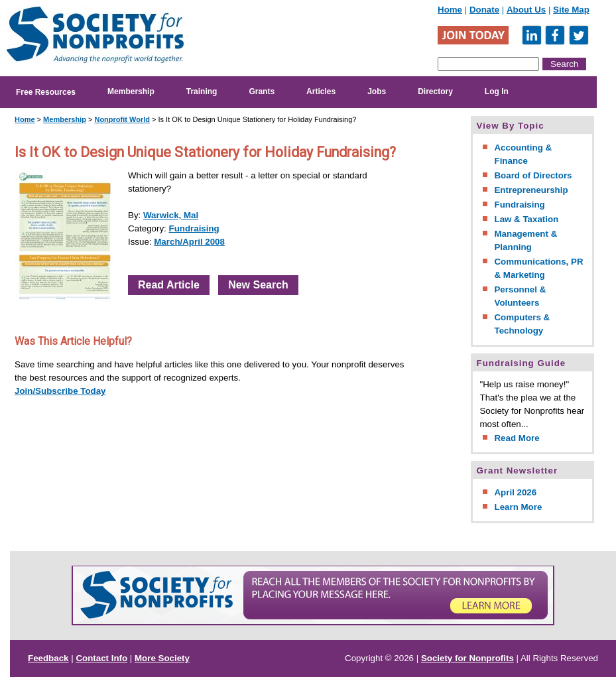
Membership (131, 92)
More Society (162, 658)
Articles (321, 92)
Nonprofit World (122, 119)
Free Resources (46, 92)
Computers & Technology (522, 324)
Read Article (169, 285)
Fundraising (194, 228)
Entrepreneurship (531, 190)
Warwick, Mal (171, 215)
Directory (435, 92)
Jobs (377, 92)
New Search (258, 285)
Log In (497, 92)
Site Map (571, 10)
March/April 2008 (189, 242)
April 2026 (515, 492)
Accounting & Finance (523, 154)
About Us (526, 10)
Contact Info (101, 658)
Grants (262, 92)
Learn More (518, 507)
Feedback (48, 658)
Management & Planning (525, 240)
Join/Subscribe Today (60, 391)
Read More (517, 438)
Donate (484, 10)
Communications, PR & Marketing (538, 268)
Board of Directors (533, 175)
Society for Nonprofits (467, 658)
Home (450, 10)
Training (202, 92)
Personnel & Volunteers (520, 296)
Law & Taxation (526, 219)
